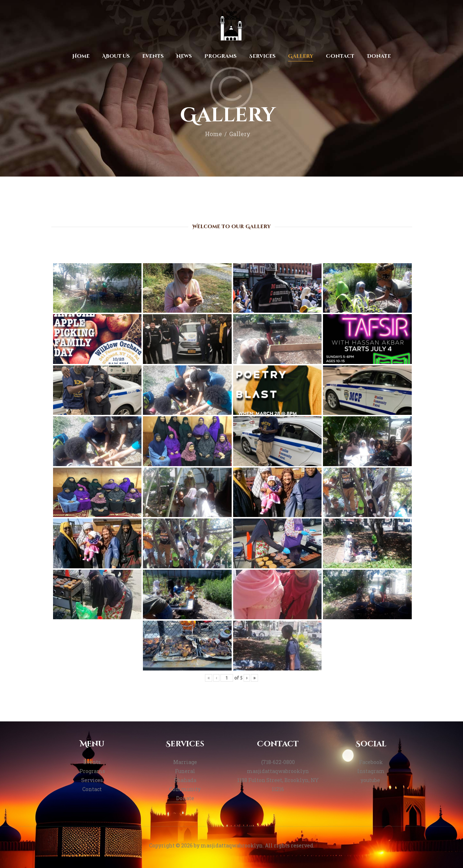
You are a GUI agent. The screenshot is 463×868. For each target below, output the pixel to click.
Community (185, 789)
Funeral (185, 771)
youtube (371, 780)
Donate (185, 798)
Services (92, 780)
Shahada (185, 780)
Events (92, 762)
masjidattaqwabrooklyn (278, 771)
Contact (92, 789)
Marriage (185, 762)
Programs (92, 771)
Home (213, 134)
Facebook (371, 762)
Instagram (371, 771)
